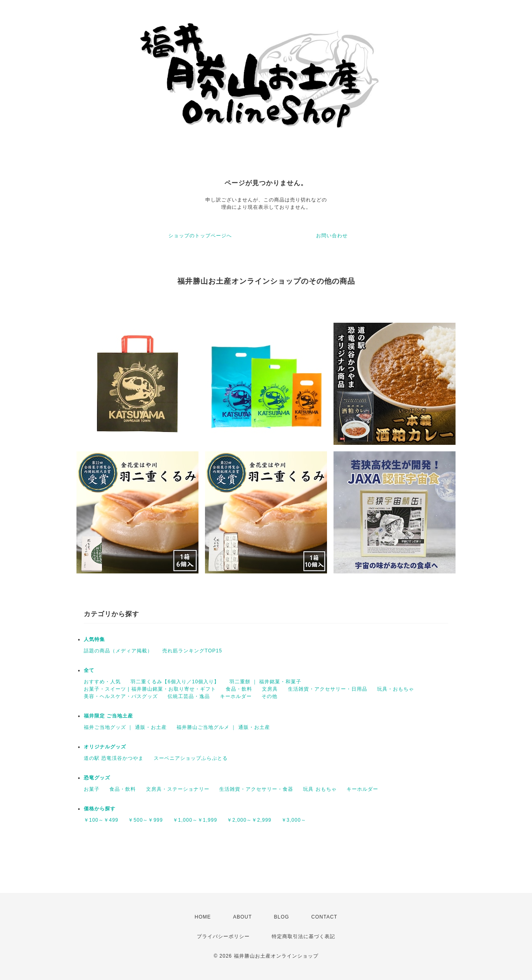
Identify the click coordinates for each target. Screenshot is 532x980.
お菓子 (92, 789)
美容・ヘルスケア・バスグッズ (121, 696)
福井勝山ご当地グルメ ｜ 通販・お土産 (223, 727)
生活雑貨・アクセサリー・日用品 (328, 689)
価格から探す (100, 809)
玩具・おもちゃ (396, 689)
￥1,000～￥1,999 (195, 820)
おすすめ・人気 (102, 682)
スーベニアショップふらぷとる (191, 758)
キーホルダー (236, 696)
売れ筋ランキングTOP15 (192, 651)
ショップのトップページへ (200, 236)
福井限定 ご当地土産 (108, 716)
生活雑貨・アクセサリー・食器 (256, 789)
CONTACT (324, 917)
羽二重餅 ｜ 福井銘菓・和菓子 (266, 682)
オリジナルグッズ (105, 747)
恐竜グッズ (97, 778)
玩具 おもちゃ (320, 789)
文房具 (270, 689)
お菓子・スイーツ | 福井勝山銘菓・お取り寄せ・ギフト (150, 689)
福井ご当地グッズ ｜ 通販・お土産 (125, 727)
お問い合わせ (332, 236)
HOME (203, 917)
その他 (269, 696)
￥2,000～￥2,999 (249, 820)
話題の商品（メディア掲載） (118, 651)
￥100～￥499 (101, 820)
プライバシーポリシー (223, 936)
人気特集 (94, 639)
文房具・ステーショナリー (178, 789)
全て (89, 670)
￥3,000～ (294, 820)
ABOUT (242, 917)
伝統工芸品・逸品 (189, 696)
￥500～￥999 (145, 820)
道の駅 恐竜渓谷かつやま (114, 758)
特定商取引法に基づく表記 (303, 936)
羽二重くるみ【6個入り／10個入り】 (175, 682)
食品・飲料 (239, 689)
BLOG (282, 917)
